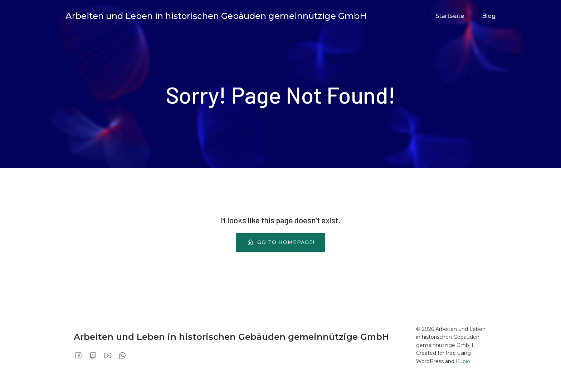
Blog (489, 16)
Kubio (463, 361)
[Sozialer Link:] (81, 355)
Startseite (450, 16)
